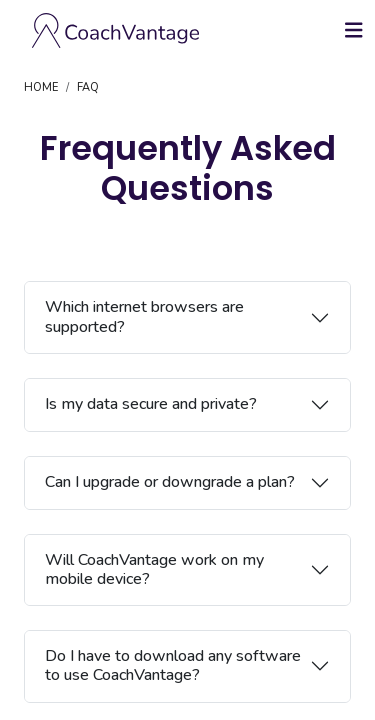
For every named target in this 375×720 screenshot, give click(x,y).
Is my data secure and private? (151, 404)
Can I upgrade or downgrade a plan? (170, 482)
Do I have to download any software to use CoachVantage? (173, 665)
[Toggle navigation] (354, 30)
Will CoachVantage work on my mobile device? (154, 569)
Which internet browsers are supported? (144, 316)
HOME (41, 87)
